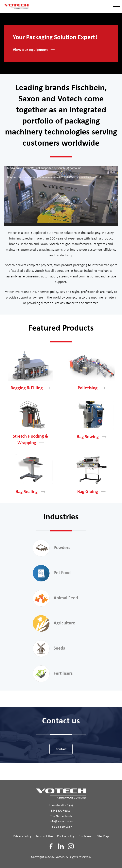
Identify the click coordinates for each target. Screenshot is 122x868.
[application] (61, 196)
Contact (61, 749)
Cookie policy (66, 836)
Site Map (103, 836)
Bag (91, 437)
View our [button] (34, 50)
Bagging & (31, 388)
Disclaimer (86, 836)
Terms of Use (44, 836)
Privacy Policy (22, 836)
